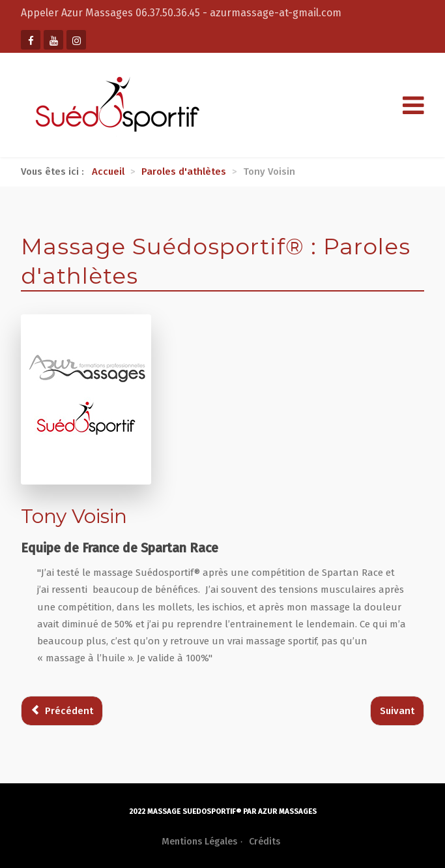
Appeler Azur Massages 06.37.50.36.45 (112, 13)
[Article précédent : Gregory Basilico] (62, 711)
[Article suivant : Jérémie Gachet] (397, 711)
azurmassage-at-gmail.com (276, 13)
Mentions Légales (199, 842)
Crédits (265, 842)
